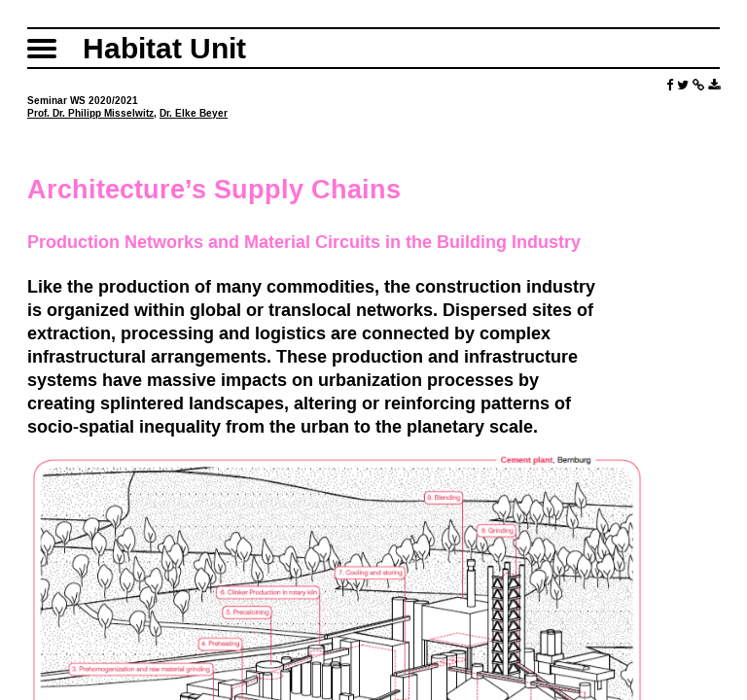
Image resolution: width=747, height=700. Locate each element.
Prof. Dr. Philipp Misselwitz (90, 113)
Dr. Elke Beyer (194, 113)
